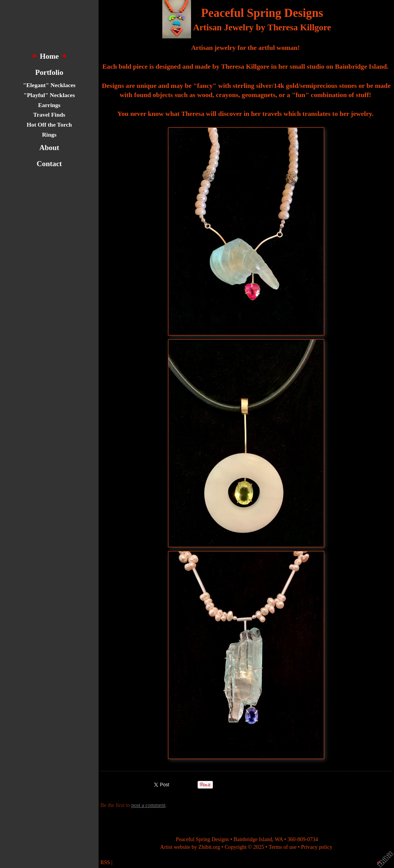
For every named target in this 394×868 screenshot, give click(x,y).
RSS (105, 862)
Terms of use (283, 847)
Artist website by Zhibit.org (190, 847)
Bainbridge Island (253, 839)
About (49, 148)
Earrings (49, 105)
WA (279, 839)
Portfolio (49, 72)
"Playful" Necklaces (49, 95)
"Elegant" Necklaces (49, 85)
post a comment (148, 805)
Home (49, 56)
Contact (49, 164)
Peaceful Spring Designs (262, 13)
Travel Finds (49, 115)
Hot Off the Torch (49, 125)
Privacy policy (317, 847)
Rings (49, 134)
